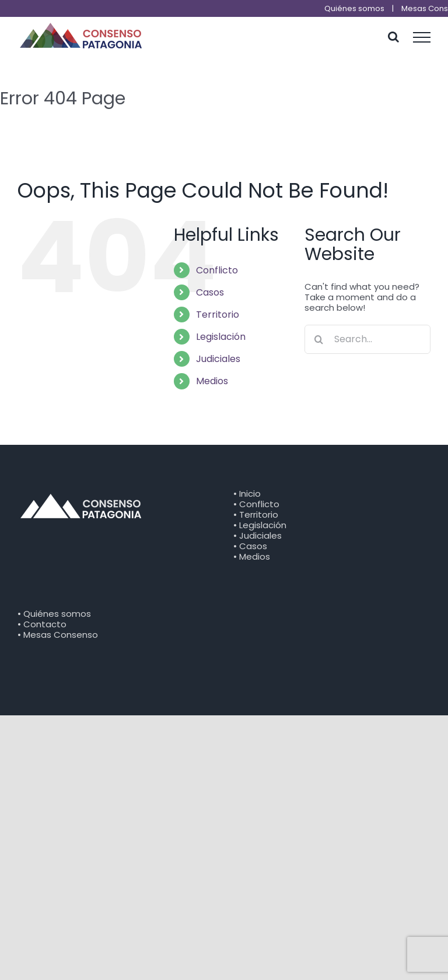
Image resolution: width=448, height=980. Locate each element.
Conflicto (217, 270)
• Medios (252, 556)
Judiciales (218, 359)
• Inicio (247, 493)
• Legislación (260, 525)
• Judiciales (258, 535)
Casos (210, 292)
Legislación (221, 337)
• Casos (250, 546)
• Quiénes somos (54, 614)
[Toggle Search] (393, 37)
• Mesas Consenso (58, 635)
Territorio (218, 315)
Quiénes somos (354, 8)
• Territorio (256, 514)
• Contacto (42, 624)
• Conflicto (256, 504)
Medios (212, 381)
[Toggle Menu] (422, 37)
